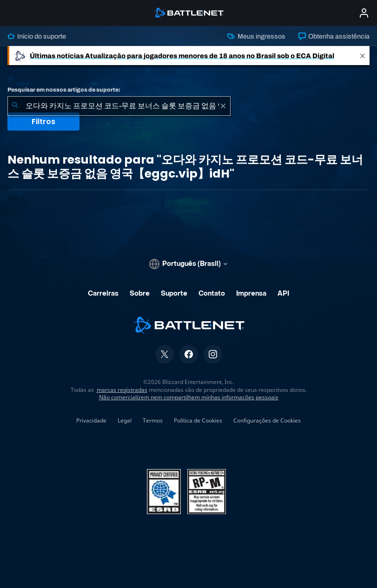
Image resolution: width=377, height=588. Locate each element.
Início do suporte (37, 36)
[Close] (363, 56)
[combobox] (119, 106)
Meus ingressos (256, 36)
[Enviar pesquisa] (15, 106)
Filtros (43, 122)
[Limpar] (223, 106)
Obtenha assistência (334, 36)
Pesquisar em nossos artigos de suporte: (64, 90)
